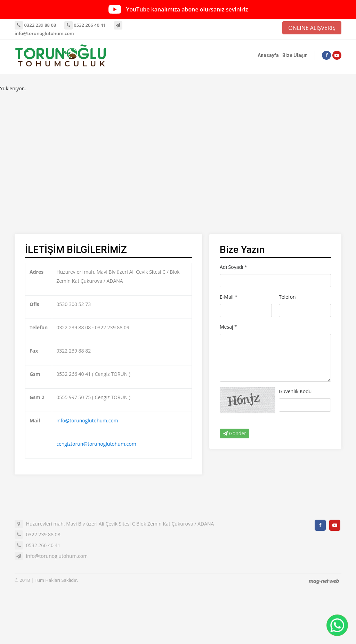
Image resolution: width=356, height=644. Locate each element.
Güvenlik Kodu (295, 391)
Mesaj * (228, 327)
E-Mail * (229, 297)
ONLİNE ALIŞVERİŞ (312, 28)
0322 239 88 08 (35, 25)
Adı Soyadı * (233, 267)
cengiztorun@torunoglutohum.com (96, 444)
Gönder (234, 433)
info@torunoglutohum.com (87, 420)
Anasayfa (268, 55)
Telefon (287, 297)
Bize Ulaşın (295, 55)
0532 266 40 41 (85, 25)
